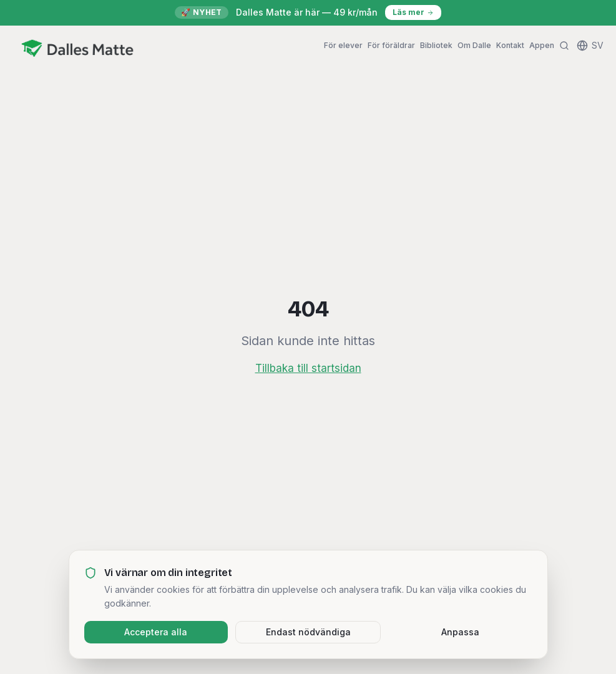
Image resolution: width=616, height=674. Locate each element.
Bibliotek (436, 45)
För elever (343, 45)
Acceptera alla (156, 632)
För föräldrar (391, 45)
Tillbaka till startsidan (308, 368)
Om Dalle (474, 45)
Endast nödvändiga (308, 632)
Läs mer (413, 12)
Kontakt (510, 45)
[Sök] (564, 46)
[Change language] (590, 46)
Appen (542, 45)
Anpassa (460, 632)
